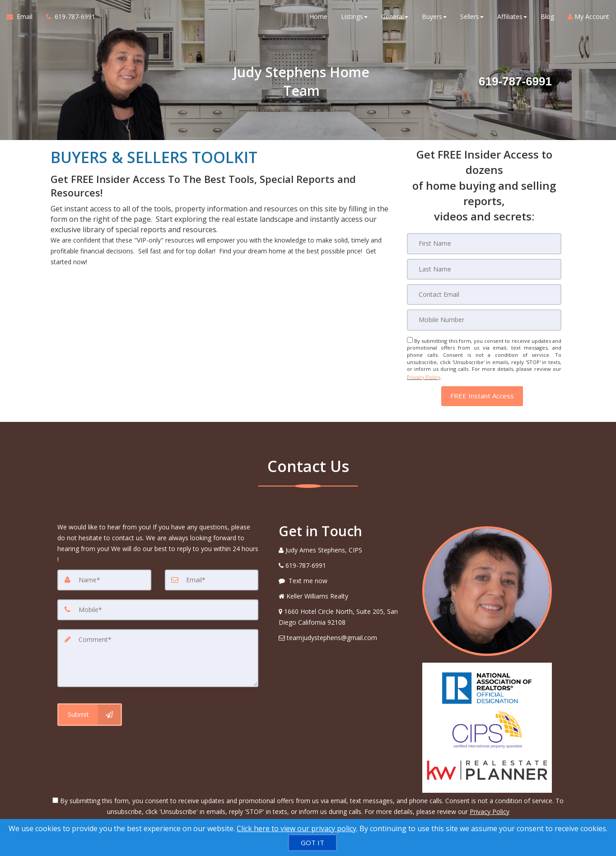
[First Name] (484, 243)
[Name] (104, 577)
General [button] (395, 18)
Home (318, 18)
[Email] (484, 294)
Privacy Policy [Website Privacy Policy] (424, 376)
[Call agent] (67, 18)
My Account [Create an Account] (588, 18)
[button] (482, 394)
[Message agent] (344, 578)
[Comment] (158, 655)
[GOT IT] (313, 843)
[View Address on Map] (344, 614)
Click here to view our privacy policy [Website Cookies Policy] (296, 828)
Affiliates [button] (512, 18)
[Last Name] (484, 269)
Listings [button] (354, 18)
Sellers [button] (472, 18)
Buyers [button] (434, 18)
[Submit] (90, 711)
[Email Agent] (23, 18)
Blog (547, 18)
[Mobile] (484, 319)
